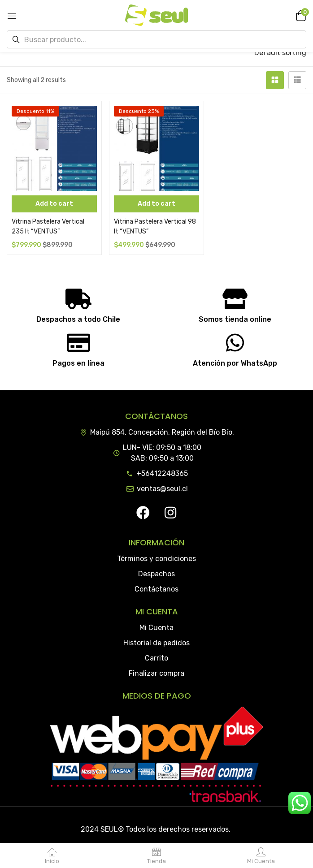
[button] (300, 15)
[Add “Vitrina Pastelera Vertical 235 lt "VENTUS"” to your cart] (54, 204)
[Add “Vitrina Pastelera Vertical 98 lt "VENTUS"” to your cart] (156, 204)
